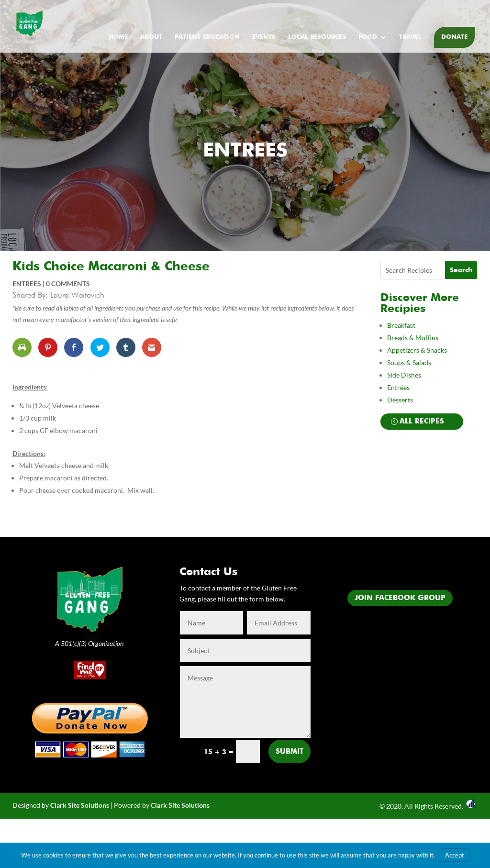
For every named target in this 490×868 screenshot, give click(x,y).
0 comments (68, 284)
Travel (410, 37)
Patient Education (207, 37)
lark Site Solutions (182, 805)
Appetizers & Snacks (417, 350)
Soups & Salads (409, 362)
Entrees (245, 151)
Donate (454, 37)
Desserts (401, 400)
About (151, 37)
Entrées (398, 387)
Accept (455, 855)
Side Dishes (404, 375)
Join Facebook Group (400, 598)
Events (264, 37)
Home (118, 37)
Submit (290, 751)
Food (368, 37)
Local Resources (317, 37)
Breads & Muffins (413, 338)
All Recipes (422, 421)
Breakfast (401, 325)
